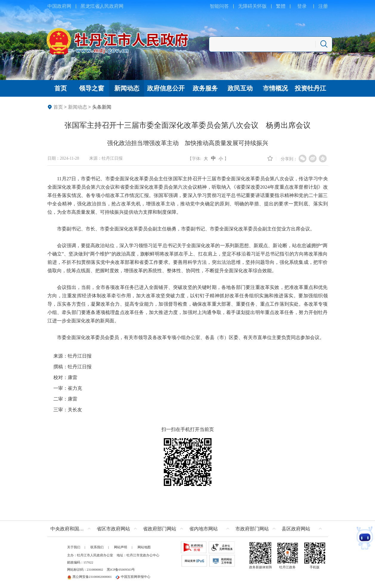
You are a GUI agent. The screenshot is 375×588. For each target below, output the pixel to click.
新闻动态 (78, 107)
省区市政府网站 (113, 529)
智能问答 (219, 6)
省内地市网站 (203, 529)
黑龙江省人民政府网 (102, 6)
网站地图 (144, 547)
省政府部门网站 (160, 529)
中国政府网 (59, 6)
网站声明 (121, 547)
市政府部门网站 (252, 529)
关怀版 (260, 6)
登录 (302, 6)
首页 (58, 107)
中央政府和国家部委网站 (72, 529)
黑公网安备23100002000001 (89, 577)
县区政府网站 (296, 529)
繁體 (281, 6)
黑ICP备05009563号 (121, 569)
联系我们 (97, 547)
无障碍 (245, 6)
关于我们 (74, 547)
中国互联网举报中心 (133, 577)
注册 (323, 6)
